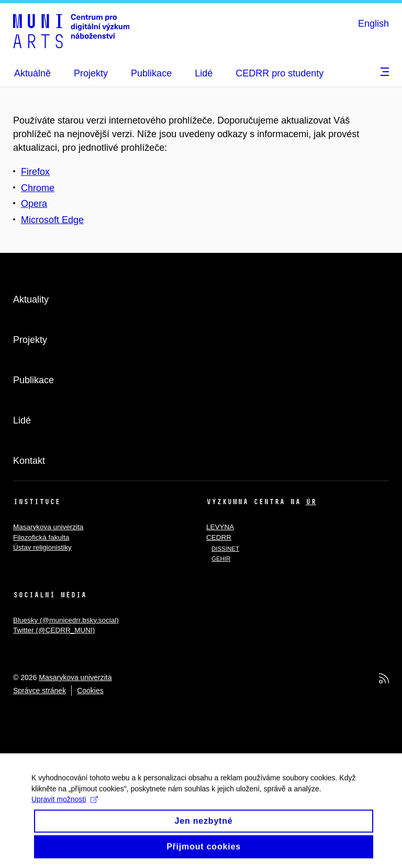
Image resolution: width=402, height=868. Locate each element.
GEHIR (221, 559)
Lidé (22, 420)
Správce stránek (40, 691)
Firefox (35, 172)
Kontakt (29, 461)
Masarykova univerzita (48, 527)
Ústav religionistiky (42, 547)
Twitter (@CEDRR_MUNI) (54, 630)
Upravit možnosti (65, 806)
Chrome (38, 188)
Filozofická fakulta (41, 537)
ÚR (311, 502)
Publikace (33, 380)
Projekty (30, 340)
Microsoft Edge (52, 220)
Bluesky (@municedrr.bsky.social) (66, 620)
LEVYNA (220, 527)
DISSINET (225, 549)
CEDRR (219, 537)
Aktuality (31, 299)
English (373, 24)
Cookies (90, 691)
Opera (34, 204)
